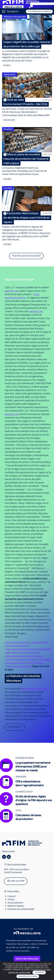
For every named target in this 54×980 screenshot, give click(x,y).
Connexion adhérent (39, 11)
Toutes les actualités (26, 256)
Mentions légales (16, 906)
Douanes (8, 129)
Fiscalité (8, 188)
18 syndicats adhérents (35, 689)
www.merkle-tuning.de (17, 642)
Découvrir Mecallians (27, 959)
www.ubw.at (23, 666)
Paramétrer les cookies (28, 976)
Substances (9, 74)
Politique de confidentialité (21, 909)
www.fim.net (12, 291)
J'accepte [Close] (39, 973)
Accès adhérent (15, 903)
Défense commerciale (15, 17)
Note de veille (9, 120)
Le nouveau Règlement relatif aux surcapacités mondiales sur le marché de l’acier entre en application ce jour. (27, 164)
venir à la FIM (16, 881)
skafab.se (37, 642)
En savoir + (15, 727)
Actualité (7, 179)
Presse (11, 900)
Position (7, 65)
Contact (12, 896)
